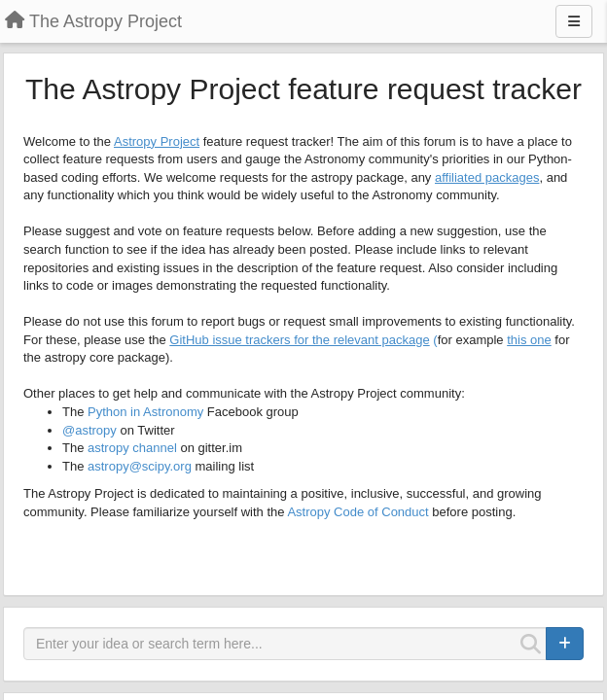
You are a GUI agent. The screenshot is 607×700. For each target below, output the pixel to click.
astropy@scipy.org (140, 466)
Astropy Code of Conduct (357, 512)
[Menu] (574, 21)
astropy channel (132, 448)
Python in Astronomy (145, 412)
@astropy (89, 430)
